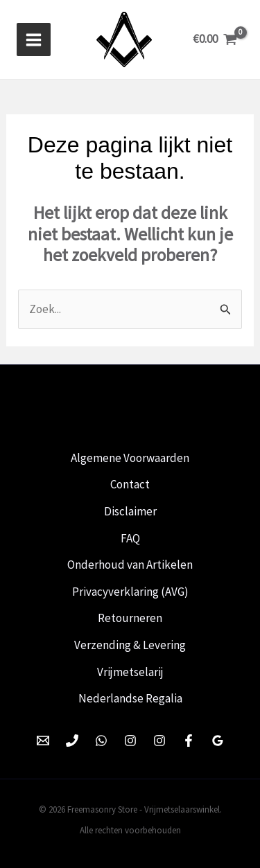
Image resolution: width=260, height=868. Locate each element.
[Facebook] (189, 741)
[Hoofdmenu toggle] (34, 40)
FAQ (130, 538)
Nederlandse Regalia (130, 698)
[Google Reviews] (218, 741)
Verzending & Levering (130, 645)
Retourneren (130, 618)
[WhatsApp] (101, 741)
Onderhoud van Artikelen (130, 565)
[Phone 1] (72, 741)
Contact (130, 484)
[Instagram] (130, 741)
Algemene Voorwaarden (130, 458)
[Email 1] (43, 741)
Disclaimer (130, 511)
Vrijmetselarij (130, 672)
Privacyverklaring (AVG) (130, 592)
